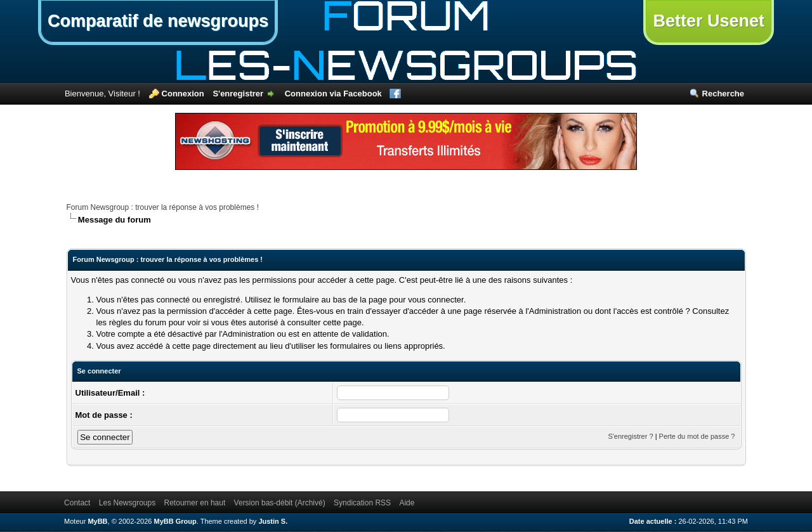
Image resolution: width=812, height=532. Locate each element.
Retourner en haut (195, 503)
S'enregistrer (238, 94)
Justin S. (273, 521)
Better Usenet (709, 21)
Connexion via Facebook (333, 94)
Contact (77, 503)
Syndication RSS (362, 503)
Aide (407, 503)
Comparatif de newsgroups (158, 21)
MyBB (97, 521)
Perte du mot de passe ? (697, 436)
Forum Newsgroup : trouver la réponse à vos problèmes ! (163, 207)
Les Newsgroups (127, 503)
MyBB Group (175, 521)
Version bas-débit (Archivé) (280, 503)
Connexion (183, 94)
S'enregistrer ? (630, 436)
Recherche (723, 94)
